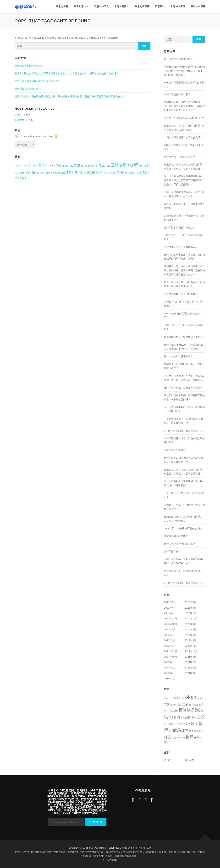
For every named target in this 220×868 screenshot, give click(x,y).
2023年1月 (190, 613)
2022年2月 (170, 646)
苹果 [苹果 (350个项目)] (132, 173)
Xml (149, 848)
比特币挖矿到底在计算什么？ (180, 227)
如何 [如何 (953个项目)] (22, 173)
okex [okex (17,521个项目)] (41, 165)
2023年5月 (190, 602)
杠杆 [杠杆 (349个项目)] (85, 173)
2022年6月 (170, 635)
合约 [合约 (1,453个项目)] (147, 165)
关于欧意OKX (81, 6)
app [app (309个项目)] (18, 166)
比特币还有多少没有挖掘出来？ (181, 294)
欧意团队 (160, 6)
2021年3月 (190, 673)
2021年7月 (190, 662)
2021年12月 (170, 651)
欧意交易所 (62, 6)
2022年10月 (170, 624)
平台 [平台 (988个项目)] (28, 173)
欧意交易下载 (142, 6)
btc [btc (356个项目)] (22, 166)
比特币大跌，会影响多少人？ (180, 157)
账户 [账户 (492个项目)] (196, 737)
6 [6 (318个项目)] (15, 166)
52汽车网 (112, 860)
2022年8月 (170, 629)
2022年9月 (190, 624)
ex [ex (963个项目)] (26, 165)
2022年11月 (191, 618)
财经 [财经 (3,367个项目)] (143, 172)
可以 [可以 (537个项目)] (141, 166)
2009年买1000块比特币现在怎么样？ (184, 528)
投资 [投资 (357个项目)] (52, 173)
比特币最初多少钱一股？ (28, 89)
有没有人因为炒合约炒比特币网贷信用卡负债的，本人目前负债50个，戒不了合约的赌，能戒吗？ (67, 73)
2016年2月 (170, 678)
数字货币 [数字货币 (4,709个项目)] (74, 172)
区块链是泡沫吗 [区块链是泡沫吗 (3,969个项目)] (124, 165)
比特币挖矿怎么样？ (175, 450)
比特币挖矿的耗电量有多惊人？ (181, 247)
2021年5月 (190, 668)
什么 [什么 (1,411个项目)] (102, 165)
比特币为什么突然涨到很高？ (180, 544)
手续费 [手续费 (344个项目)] (47, 173)
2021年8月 (170, 662)
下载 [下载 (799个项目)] (58, 165)
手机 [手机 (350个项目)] (42, 173)
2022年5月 (190, 635)
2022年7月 (190, 629)
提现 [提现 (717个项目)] (63, 173)
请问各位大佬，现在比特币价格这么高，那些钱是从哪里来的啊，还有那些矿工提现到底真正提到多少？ (70, 96)
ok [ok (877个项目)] (29, 165)
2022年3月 (190, 640)
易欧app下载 (198, 6)
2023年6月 (170, 602)
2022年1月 (190, 646)
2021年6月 (170, 668)
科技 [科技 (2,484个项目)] (121, 172)
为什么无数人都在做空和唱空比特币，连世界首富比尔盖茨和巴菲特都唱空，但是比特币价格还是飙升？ (184, 180)
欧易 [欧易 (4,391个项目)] (91, 172)
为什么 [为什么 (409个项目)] (65, 166)
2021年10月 (170, 657)
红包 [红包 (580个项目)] (127, 173)
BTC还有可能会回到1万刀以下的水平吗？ (37, 81)
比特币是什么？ (172, 551)
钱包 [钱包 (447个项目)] (24, 178)
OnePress (114, 848)
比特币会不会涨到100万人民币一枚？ (184, 118)
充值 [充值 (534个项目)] (108, 166)
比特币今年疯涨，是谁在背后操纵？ (183, 388)
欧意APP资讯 (178, 6)
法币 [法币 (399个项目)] (106, 173)
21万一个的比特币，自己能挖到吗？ (183, 137)
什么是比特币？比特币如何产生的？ (183, 337)
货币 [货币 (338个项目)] (19, 178)
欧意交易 (19, 120)
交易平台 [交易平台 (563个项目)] (85, 166)
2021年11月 (191, 651)
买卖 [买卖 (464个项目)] (71, 166)
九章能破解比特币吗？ (176, 536)
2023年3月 (190, 608)
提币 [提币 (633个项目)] (57, 173)
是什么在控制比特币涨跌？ (29, 66)
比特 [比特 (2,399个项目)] (99, 172)
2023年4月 (170, 608)
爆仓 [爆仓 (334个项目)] (115, 173)
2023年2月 (170, 613)
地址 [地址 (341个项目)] (16, 173)
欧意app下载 (102, 6)
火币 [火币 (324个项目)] (110, 173)
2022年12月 (170, 618)
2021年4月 (170, 673)
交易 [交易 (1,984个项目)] (77, 165)
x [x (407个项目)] (55, 166)
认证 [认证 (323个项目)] (137, 173)
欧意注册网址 (122, 6)
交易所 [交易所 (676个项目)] (94, 165)
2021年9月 (190, 657)
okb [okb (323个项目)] (33, 166)
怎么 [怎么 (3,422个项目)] (35, 172)
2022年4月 (170, 640)
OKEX (18, 115)
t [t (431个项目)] (48, 166)
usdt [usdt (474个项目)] (51, 166)
